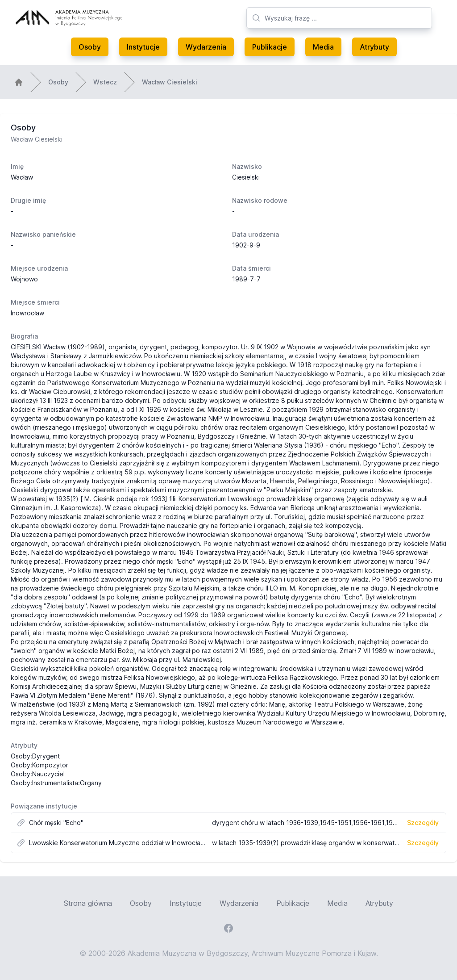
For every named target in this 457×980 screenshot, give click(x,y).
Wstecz (105, 82)
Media (323, 47)
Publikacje (270, 47)
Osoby (90, 47)
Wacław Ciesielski (170, 82)
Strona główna (88, 903)
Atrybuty (374, 47)
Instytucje (143, 47)
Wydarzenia (206, 47)
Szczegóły (423, 823)
